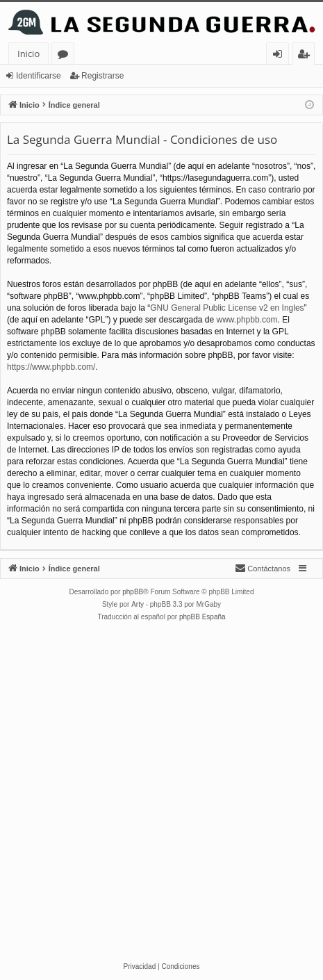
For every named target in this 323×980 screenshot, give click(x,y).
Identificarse (39, 76)
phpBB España (202, 617)
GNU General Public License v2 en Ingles (227, 308)
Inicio (28, 54)
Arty (138, 604)
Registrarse (102, 76)
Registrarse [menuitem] (306, 56)
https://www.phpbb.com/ (51, 367)
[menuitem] (263, 569)
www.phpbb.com (247, 320)
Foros (66, 56)
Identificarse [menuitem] (281, 56)
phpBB (133, 592)
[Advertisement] (161, 792)
